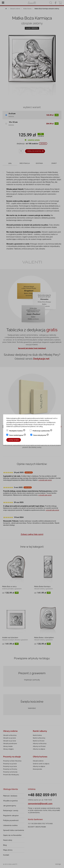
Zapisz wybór (14, 440)
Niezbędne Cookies (17, 431)
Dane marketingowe (18, 435)
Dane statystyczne (41, 435)
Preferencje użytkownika (42, 431)
